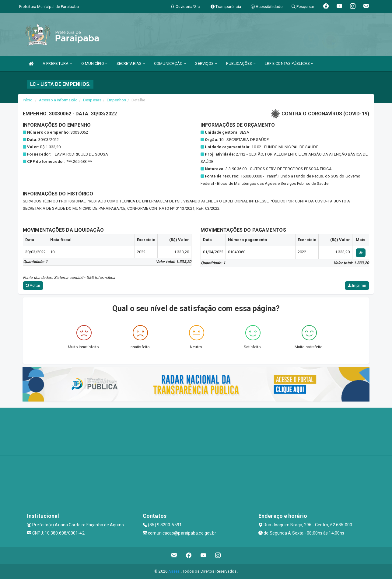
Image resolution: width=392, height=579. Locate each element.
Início (28, 100)
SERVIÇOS (206, 63)
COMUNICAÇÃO (170, 63)
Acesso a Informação (58, 100)
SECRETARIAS (131, 63)
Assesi (175, 571)
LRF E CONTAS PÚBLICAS (289, 63)
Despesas (92, 100)
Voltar (33, 286)
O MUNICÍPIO (94, 63)
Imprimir (357, 286)
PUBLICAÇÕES (241, 63)
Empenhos (116, 100)
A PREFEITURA (57, 63)
